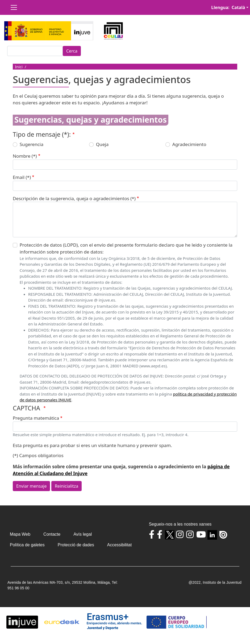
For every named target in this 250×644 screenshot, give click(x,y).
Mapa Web (20, 534)
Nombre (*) (25, 156)
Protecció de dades (76, 545)
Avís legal (83, 534)
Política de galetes (27, 545)
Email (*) (22, 177)
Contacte (52, 534)
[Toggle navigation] (14, 7)
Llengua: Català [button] (228, 7)
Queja (102, 144)
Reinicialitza (66, 486)
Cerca (72, 51)
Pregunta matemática (36, 418)
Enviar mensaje (31, 486)
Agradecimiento (189, 144)
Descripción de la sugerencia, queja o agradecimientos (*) (74, 198)
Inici (19, 67)
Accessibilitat (119, 545)
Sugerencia (32, 144)
